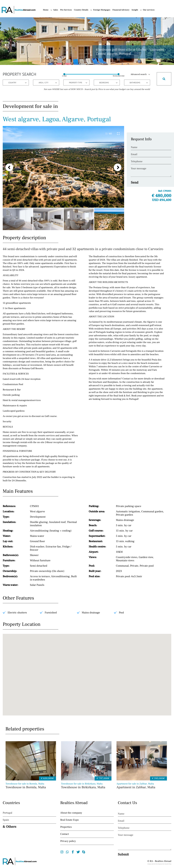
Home (46, 10)
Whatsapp (67, 852)
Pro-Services (66, 10)
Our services (149, 10)
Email (134, 154)
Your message (139, 169)
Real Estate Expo (69, 820)
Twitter (78, 852)
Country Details (81, 10)
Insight (135, 10)
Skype (84, 852)
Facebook (73, 852)
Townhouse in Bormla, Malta (31, 786)
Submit (123, 855)
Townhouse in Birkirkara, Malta (86, 786)
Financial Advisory (121, 10)
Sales (56, 10)
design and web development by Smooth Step (159, 864)
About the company (71, 813)
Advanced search (139, 74)
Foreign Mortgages (102, 10)
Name (134, 147)
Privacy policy (68, 841)
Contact (65, 834)
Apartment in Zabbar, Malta (142, 786)
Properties (66, 827)
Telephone (137, 162)
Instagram (62, 852)
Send (135, 183)
